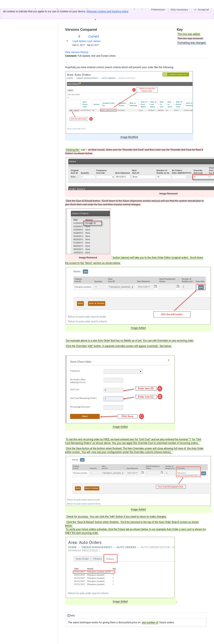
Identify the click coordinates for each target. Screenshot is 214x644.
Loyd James (79, 41)
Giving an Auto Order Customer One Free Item (107, 12)
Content (69, 12)
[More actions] (203, 13)
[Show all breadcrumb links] (77, 12)
